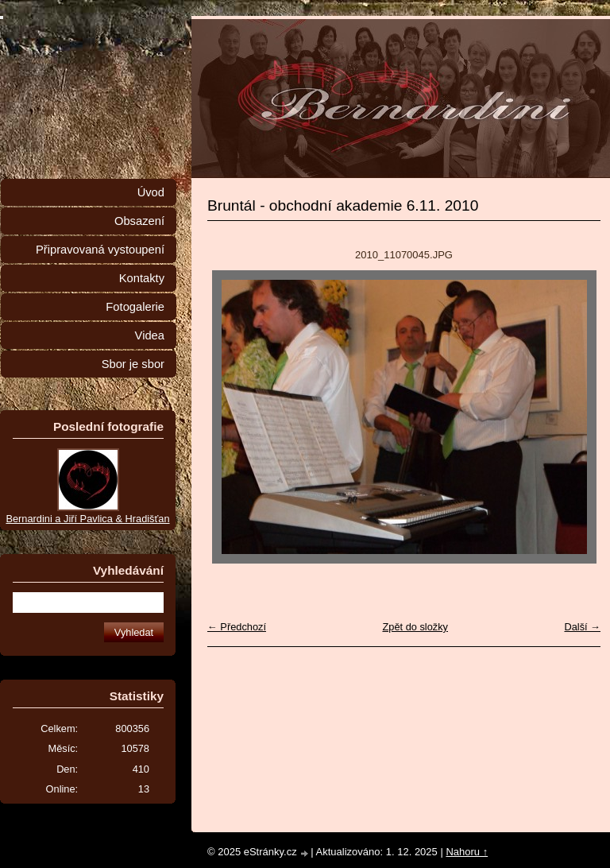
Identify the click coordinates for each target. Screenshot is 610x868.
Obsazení (139, 221)
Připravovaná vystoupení (100, 250)
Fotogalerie (135, 307)
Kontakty (142, 278)
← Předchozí (237, 627)
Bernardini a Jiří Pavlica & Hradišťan (87, 519)
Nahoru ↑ (467, 852)
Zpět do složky (415, 627)
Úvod (151, 192)
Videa (150, 335)
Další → (582, 627)
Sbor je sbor (133, 364)
